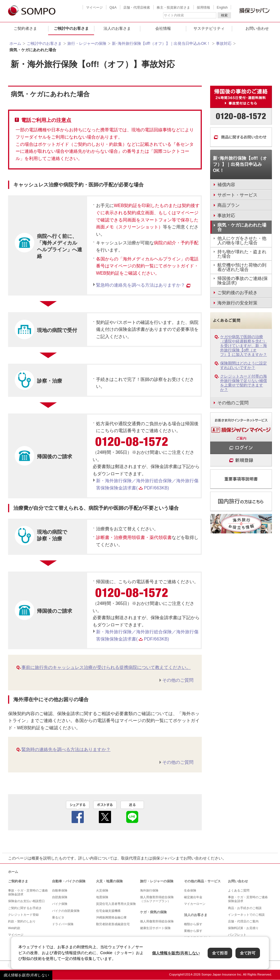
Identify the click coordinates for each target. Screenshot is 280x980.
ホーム (15, 43)
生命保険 (190, 890)
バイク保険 (60, 904)
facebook (78, 812)
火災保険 (102, 890)
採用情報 (203, 8)
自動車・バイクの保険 (69, 881)
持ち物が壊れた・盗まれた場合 (242, 254)
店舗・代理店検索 (137, 8)
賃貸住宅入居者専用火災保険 (116, 904)
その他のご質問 (178, 680)
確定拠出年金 (193, 897)
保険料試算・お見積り (243, 928)
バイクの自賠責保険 (66, 911)
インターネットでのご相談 (246, 915)
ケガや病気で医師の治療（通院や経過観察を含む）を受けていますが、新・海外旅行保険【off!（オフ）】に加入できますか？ (244, 346)
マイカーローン (195, 904)
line (132, 812)
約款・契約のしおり (22, 921)
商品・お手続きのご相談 (245, 908)
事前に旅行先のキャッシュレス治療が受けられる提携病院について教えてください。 (106, 667)
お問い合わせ (238, 881)
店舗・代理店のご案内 (243, 921)
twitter (105, 812)
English (222, 8)
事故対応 (224, 43)
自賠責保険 (60, 897)
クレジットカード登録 (23, 915)
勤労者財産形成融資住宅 (113, 924)
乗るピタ (58, 917)
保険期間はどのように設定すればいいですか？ (244, 365)
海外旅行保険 (149, 890)
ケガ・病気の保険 (153, 912)
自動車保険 (60, 890)
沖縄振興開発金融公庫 (111, 917)
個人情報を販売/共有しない (26, 975)
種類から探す (193, 924)
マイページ (94, 8)
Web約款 (14, 928)
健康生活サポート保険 (155, 928)
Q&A (113, 8)
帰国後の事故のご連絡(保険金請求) (243, 281)
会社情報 (163, 28)
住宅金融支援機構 (108, 911)
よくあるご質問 (239, 890)
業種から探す (193, 931)
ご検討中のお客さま (71, 28)
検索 (224, 15)
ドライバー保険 (63, 924)
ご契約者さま (25, 28)
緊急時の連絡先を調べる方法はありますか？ (143, 285)
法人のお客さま (117, 28)
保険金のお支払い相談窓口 (26, 901)
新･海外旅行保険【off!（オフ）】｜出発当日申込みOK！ (161, 43)
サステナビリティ (209, 28)
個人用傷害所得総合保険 (157, 921)
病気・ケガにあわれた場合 (242, 227)
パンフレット (237, 935)
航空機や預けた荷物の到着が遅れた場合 (242, 267)
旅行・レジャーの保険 (87, 43)
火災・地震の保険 (109, 881)
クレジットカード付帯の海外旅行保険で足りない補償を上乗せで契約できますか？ (244, 383)
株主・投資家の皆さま (173, 8)
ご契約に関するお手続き (25, 908)
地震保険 (102, 897)
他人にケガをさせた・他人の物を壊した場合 (242, 241)
